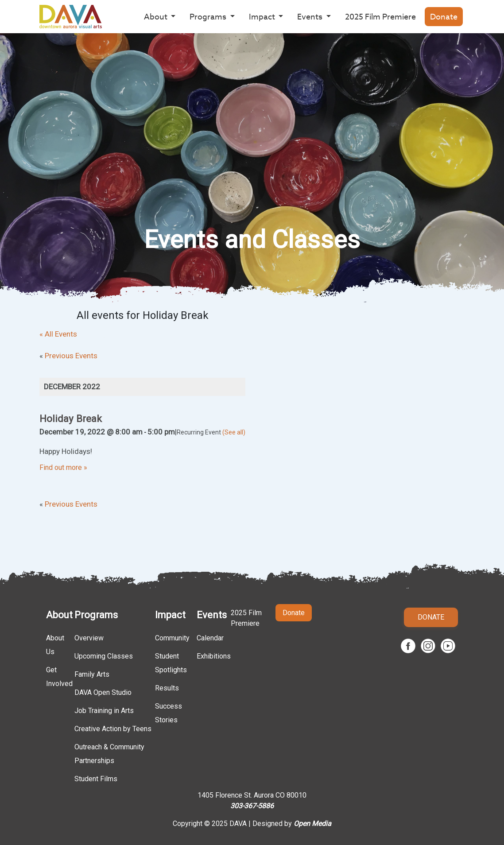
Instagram (428, 646)
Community (172, 638)
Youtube (448, 646)
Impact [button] (263, 17)
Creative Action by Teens (113, 729)
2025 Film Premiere (380, 17)
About (59, 615)
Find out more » (63, 467)
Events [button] (311, 17)
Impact (170, 615)
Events (212, 615)
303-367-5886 (252, 806)
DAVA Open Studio (103, 692)
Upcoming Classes (104, 656)
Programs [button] (209, 17)
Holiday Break (71, 419)
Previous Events (68, 356)
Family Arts (92, 674)
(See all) (234, 432)
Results (167, 688)
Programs (96, 615)
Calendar (210, 638)
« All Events (58, 334)
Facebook (408, 646)
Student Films (96, 779)
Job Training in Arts (104, 711)
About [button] (157, 17)
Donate (444, 17)
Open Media (312, 824)
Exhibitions (214, 656)
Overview (89, 638)
